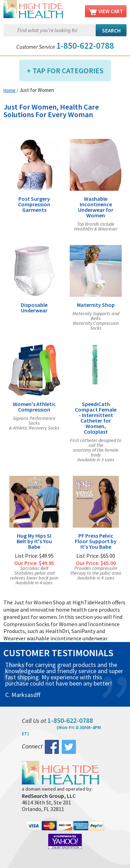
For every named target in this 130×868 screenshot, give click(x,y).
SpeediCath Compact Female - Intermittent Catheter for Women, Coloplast (96, 418)
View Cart (106, 12)
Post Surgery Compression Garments (34, 204)
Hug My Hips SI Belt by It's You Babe (34, 541)
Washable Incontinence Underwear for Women (96, 207)
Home (10, 90)
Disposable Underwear (34, 308)
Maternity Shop (96, 305)
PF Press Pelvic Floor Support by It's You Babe (96, 541)
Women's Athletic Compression (34, 407)
